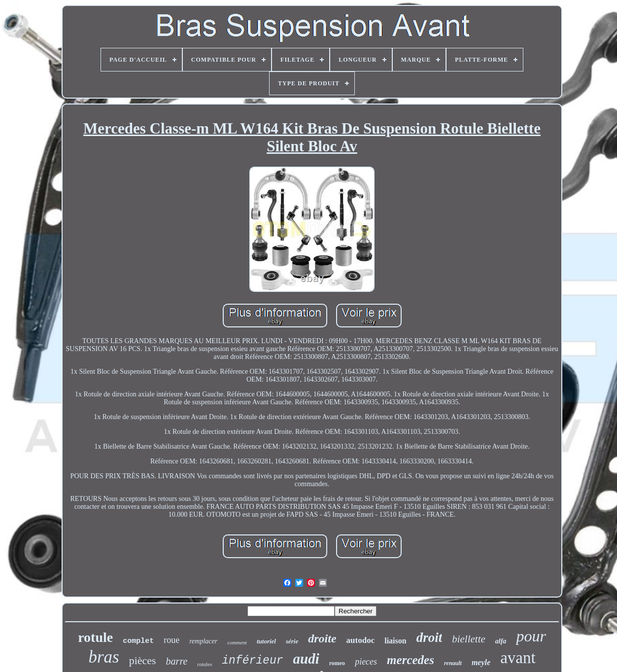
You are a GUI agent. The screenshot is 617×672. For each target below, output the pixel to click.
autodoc (361, 640)
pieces (366, 662)
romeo (337, 663)
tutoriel (266, 641)
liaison (395, 641)
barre (177, 661)
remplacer (203, 641)
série (292, 641)
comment (237, 642)
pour (531, 636)
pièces (143, 660)
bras (103, 657)
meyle (481, 662)
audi (306, 659)
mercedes (411, 660)
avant (518, 658)
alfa (501, 641)
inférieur (252, 661)
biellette (469, 639)
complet (138, 641)
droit (429, 637)
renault (453, 663)
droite (322, 638)
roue (171, 640)
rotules (205, 664)
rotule (95, 637)
